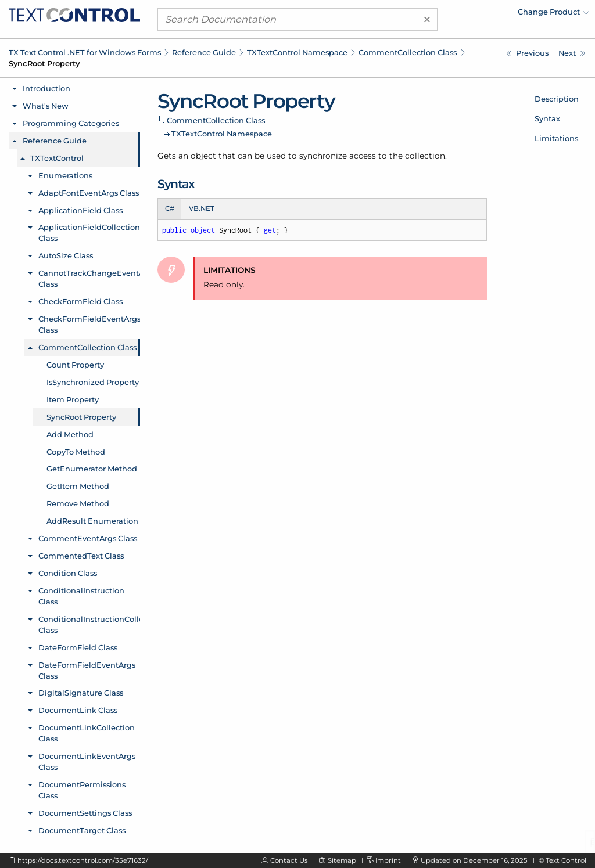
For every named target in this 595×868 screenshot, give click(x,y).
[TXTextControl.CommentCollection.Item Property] (527, 53)
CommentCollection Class (408, 52)
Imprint (388, 860)
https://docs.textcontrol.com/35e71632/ (83, 860)
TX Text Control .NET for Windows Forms (85, 52)
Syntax (547, 118)
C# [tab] (170, 208)
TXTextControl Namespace (297, 52)
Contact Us (289, 860)
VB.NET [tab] (202, 208)
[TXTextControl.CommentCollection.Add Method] (572, 53)
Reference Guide (204, 52)
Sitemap (342, 860)
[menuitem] (488, 15)
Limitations (556, 138)
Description (557, 99)
